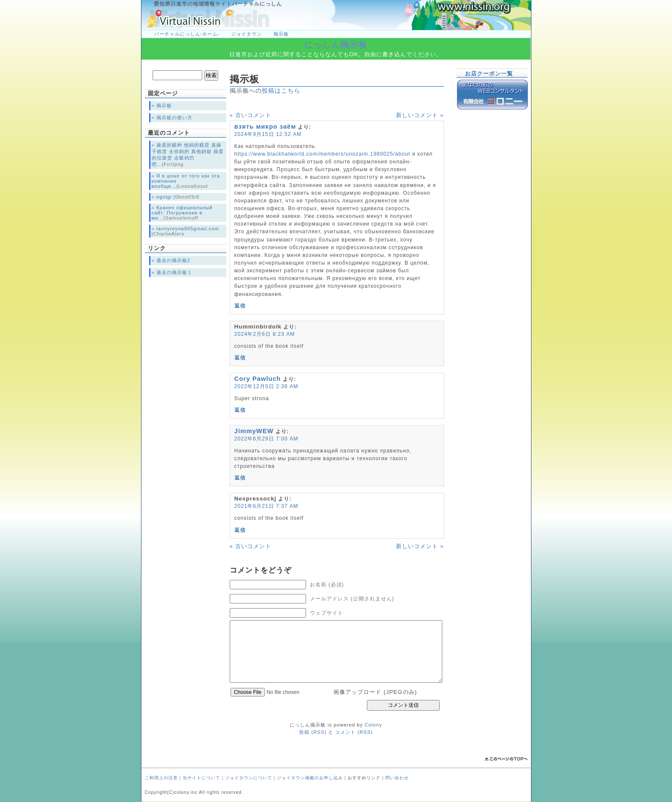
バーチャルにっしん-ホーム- (187, 34)
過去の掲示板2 (173, 260)
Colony (373, 725)
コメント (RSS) (354, 732)
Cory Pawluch (258, 379)
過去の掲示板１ (174, 272)
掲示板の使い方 (174, 118)
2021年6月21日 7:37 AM (266, 506)
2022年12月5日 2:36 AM (266, 386)
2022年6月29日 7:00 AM (266, 439)
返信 (240, 306)
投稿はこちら (281, 90)
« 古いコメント (250, 115)
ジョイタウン (246, 34)
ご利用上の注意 (161, 778)
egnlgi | (166, 197)
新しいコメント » (420, 115)
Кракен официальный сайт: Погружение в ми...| (182, 213)
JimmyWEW (254, 431)
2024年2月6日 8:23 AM (265, 334)
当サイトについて (201, 778)
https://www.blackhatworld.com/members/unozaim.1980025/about (322, 154)
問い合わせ (397, 778)
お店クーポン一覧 (489, 74)
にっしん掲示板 (336, 45)
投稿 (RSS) (313, 732)
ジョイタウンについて (249, 778)
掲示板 (281, 34)
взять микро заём (265, 127)
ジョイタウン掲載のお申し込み (310, 778)
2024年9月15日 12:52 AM (268, 134)
